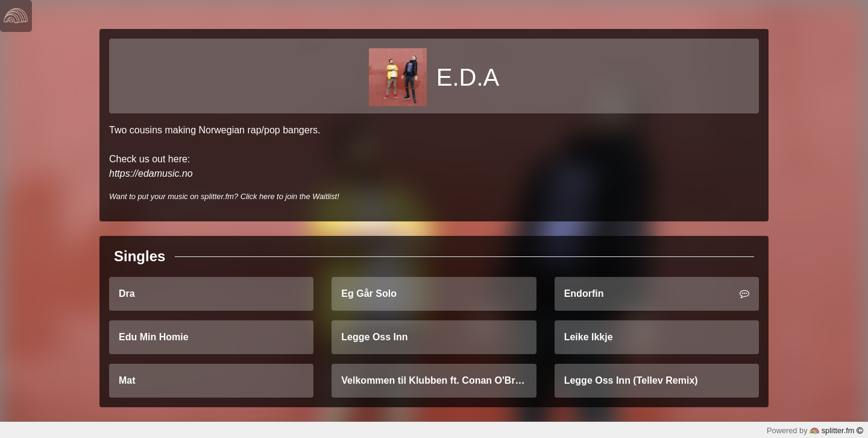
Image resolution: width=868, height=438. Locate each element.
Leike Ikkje (589, 337)
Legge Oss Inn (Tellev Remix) (631, 380)
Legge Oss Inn (374, 337)
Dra (127, 294)
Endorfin (657, 294)
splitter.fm (836, 430)
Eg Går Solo (369, 294)
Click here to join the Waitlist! (290, 196)
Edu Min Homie (154, 337)
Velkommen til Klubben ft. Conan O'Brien (435, 380)
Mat (127, 380)
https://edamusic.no (151, 173)
